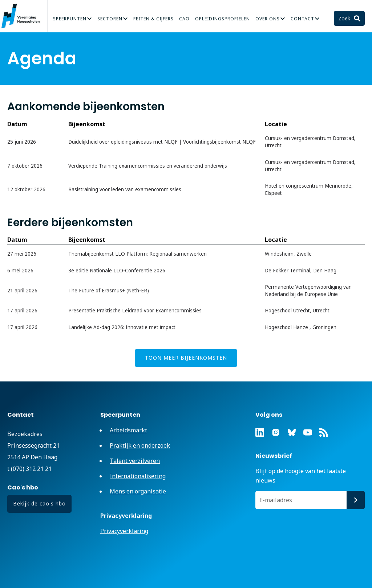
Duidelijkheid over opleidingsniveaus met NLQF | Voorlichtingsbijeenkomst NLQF (162, 142)
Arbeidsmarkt (128, 430)
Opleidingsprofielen (223, 19)
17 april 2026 (22, 311)
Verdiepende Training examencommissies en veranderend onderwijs (148, 166)
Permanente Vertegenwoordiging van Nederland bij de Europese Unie (308, 291)
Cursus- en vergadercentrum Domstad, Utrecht (310, 142)
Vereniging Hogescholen (24, 16)
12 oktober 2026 (26, 189)
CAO (184, 19)
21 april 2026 (22, 291)
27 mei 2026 (22, 254)
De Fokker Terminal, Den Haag (301, 271)
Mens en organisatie (138, 491)
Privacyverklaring (124, 531)
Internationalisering (138, 476)
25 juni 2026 (22, 142)
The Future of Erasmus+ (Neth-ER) (109, 291)
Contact (302, 19)
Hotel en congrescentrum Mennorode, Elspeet (309, 189)
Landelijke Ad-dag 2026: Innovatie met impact (122, 327)
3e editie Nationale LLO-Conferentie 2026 (117, 271)
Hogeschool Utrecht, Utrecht (297, 311)
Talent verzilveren (135, 461)
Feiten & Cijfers (153, 19)
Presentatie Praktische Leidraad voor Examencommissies (135, 311)
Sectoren (110, 19)
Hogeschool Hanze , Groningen (301, 327)
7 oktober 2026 (25, 166)
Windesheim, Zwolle (288, 254)
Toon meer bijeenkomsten (186, 358)
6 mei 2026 (20, 271)
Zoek (345, 18)
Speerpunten (70, 19)
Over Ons (268, 19)
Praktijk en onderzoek (140, 445)
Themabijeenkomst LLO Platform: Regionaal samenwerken (138, 254)
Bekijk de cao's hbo (39, 503)
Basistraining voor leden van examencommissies (125, 189)
